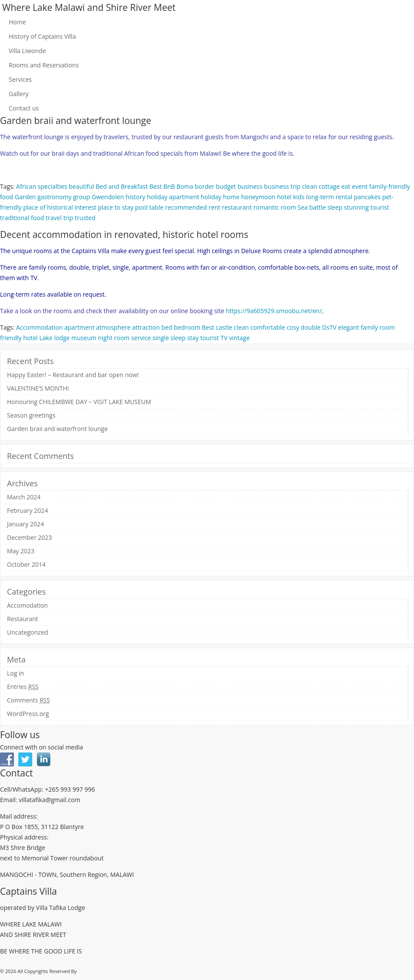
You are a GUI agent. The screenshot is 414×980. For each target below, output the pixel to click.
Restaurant (23, 619)
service (141, 338)
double (311, 327)
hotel (284, 197)
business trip (283, 186)
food (7, 197)
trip (68, 218)
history (136, 197)
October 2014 (26, 564)
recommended (186, 207)
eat (346, 186)
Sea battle (312, 207)
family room (378, 327)
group (82, 197)
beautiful (81, 186)
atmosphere (113, 327)
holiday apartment (173, 197)
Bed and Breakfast (122, 186)
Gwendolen (108, 197)
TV (224, 338)
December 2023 (29, 537)
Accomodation (27, 605)
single (161, 338)
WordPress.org (28, 714)
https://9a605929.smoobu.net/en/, (275, 311)
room (288, 207)
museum (84, 338)
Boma (185, 186)
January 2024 (25, 524)
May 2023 (21, 551)
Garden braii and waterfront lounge (57, 429)
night (105, 338)
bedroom (187, 327)
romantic (266, 207)
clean (310, 186)
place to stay (116, 207)
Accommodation (39, 327)
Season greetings (31, 415)
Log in (15, 673)
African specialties (42, 186)
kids (299, 197)
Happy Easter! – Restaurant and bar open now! (73, 375)
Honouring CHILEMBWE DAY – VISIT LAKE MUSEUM (79, 402)
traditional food (22, 218)
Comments (29, 700)
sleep (335, 207)
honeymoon (258, 197)
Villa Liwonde (27, 51)
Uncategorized (27, 632)
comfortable (268, 327)
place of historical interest (60, 207)
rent (214, 207)
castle (224, 327)
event (360, 186)
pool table (149, 207)
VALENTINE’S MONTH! (38, 388)
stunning (356, 207)
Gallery (19, 94)
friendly (11, 338)
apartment (79, 327)
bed (167, 327)
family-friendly (390, 186)
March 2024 (24, 497)
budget (226, 186)
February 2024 (27, 510)
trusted (85, 218)
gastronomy (54, 197)
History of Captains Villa (42, 36)
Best (156, 186)
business (250, 186)
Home (17, 22)
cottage (329, 186)
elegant (349, 327)
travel (54, 218)
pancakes (367, 197)
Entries (23, 687)
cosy (293, 327)
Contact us (24, 108)
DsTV (329, 327)
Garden (25, 197)
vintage (239, 338)
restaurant (237, 207)
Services (20, 79)
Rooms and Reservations (44, 65)
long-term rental (329, 197)
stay (193, 338)
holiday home (220, 197)
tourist (380, 207)
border (204, 186)
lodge (62, 338)
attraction (146, 327)
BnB (169, 186)
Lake (46, 338)
